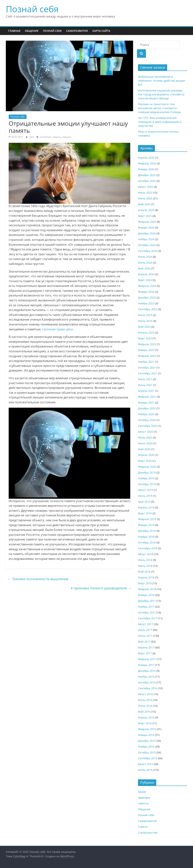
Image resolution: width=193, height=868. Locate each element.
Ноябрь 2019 (146, 478)
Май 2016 (144, 712)
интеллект (45, 137)
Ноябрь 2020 (146, 414)
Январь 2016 (146, 735)
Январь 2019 (146, 525)
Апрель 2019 (146, 507)
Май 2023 (144, 327)
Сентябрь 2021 (148, 373)
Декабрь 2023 (147, 298)
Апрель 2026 (146, 158)
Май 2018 (144, 572)
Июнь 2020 (145, 443)
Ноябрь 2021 (146, 362)
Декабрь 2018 (147, 531)
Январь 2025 (146, 228)
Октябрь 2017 (147, 612)
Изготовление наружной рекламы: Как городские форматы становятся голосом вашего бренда (161, 94)
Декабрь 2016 (147, 671)
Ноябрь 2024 (146, 239)
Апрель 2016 (146, 717)
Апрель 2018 (146, 577)
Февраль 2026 (147, 163)
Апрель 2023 (146, 333)
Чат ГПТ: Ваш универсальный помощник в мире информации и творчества (160, 122)
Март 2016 (145, 723)
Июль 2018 (145, 560)
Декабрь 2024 (147, 233)
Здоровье (144, 798)
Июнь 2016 (145, 706)
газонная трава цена (57, 329)
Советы (143, 827)
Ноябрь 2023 (146, 303)
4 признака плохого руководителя (101, 588)
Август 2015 (146, 764)
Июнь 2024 (145, 263)
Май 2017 (144, 642)
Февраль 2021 (147, 397)
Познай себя (32, 9)
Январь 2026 (146, 169)
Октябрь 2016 (147, 682)
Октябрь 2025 (147, 181)
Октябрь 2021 (147, 367)
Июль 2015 (145, 770)
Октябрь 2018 (147, 542)
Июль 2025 (145, 193)
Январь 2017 (146, 665)
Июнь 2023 (145, 321)
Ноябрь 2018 (146, 537)
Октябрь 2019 (147, 484)
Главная (14, 31)
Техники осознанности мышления (38, 579)
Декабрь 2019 (147, 472)
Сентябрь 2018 (148, 548)
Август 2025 (146, 187)
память (57, 137)
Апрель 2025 (146, 210)
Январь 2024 (146, 292)
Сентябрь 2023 (148, 309)
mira (32, 137)
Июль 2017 (145, 630)
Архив (142, 792)
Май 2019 (144, 502)
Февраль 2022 (147, 356)
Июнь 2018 (145, 566)
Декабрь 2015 (147, 741)
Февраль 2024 (147, 286)
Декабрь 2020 (147, 408)
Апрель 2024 (146, 274)
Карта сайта (101, 31)
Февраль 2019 (147, 519)
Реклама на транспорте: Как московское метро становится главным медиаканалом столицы (159, 108)
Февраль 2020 (147, 467)
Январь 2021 (146, 402)
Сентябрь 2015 (148, 758)
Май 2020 (144, 449)
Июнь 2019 (145, 496)
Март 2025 (145, 216)
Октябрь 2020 (147, 420)
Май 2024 (144, 268)
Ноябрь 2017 (146, 607)
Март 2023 (145, 338)
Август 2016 (146, 694)
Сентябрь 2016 (148, 688)
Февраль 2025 (147, 222)
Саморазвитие (77, 31)
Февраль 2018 (147, 589)
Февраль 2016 (147, 729)
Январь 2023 (146, 350)
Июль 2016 (145, 700)
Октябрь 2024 (147, 245)
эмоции (67, 137)
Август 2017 (146, 624)
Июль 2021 (145, 379)
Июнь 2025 (145, 198)
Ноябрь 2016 (146, 677)
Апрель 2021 (146, 391)
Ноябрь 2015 (146, 747)
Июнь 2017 (145, 636)
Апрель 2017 (146, 647)
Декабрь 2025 (147, 175)
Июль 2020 (145, 437)
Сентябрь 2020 (148, 426)
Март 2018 (145, 583)
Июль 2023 (145, 315)
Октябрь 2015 (147, 752)
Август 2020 (146, 432)
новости (143, 803)
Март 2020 (145, 461)
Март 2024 (145, 280)
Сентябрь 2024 (148, 251)
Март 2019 (145, 513)
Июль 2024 (145, 257)
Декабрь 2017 (147, 601)
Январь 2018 (146, 595)
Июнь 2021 (145, 385)
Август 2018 (146, 554)
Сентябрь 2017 (148, 618)
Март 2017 (145, 653)
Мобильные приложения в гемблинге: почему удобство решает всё (162, 81)
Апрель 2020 (146, 455)
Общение (32, 31)
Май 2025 (144, 204)
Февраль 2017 (147, 659)
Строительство (148, 833)
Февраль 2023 (147, 344)
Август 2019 (146, 490)
